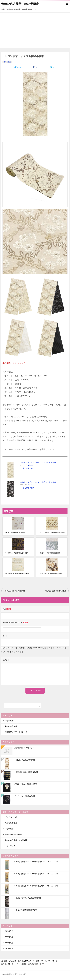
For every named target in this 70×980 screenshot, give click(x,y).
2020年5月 (9, 943)
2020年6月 (9, 937)
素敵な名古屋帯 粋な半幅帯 (20, 4)
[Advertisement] (35, 31)
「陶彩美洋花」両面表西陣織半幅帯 (17, 574)
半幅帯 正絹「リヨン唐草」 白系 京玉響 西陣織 (38, 463)
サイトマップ (10, 846)
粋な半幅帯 (7, 62)
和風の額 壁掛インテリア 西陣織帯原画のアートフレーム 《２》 (36, 874)
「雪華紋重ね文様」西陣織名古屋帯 (26, 772)
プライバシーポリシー (13, 817)
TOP (17, 961)
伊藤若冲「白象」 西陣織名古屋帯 (26, 784)
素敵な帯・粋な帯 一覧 (14, 834)
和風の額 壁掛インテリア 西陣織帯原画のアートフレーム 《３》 (36, 862)
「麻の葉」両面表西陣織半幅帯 (15, 591)
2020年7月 (9, 931)
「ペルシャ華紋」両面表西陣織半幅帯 (51, 533)
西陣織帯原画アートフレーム (16, 732)
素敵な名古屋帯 (11, 726)
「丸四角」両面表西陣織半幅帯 (55, 591)
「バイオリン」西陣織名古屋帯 (25, 796)
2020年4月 (9, 948)
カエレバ (30, 465)
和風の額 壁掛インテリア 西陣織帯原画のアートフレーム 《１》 (36, 886)
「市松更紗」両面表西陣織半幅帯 (16, 553)
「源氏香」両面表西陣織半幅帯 (25, 760)
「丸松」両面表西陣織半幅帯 (15, 533)
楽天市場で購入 (29, 468)
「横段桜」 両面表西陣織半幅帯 (49, 553)
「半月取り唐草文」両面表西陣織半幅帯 (28, 898)
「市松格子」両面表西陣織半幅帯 (26, 910)
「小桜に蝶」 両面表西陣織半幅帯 (50, 574)
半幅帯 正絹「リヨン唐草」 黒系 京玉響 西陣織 (38, 482)
